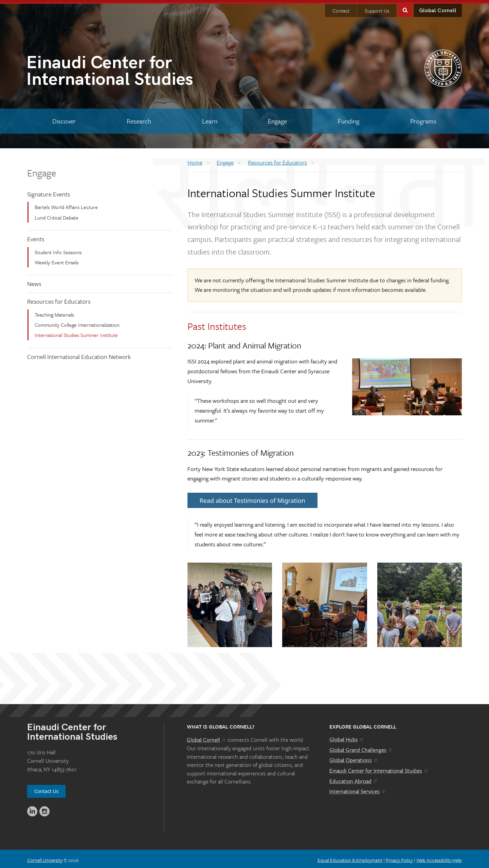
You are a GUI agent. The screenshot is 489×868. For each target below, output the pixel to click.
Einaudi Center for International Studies (379, 768)
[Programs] (423, 119)
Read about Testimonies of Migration (252, 498)
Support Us (377, 8)
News (34, 281)
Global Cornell (438, 8)
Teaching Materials (54, 312)
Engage (42, 170)
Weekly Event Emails (57, 260)
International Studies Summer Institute (76, 333)
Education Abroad (354, 779)
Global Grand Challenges (361, 748)
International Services (358, 789)
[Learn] (210, 119)
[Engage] (278, 119)
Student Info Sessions (58, 249)
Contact (341, 8)
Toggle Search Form (405, 7)
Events (36, 237)
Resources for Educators (59, 299)
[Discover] (64, 119)
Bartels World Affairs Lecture (66, 205)
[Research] (139, 119)
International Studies (135, 70)
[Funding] (349, 119)
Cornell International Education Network (79, 354)
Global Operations (354, 758)
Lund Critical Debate (57, 215)
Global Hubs (347, 737)
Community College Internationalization (77, 322)
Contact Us (46, 789)
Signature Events (49, 191)
